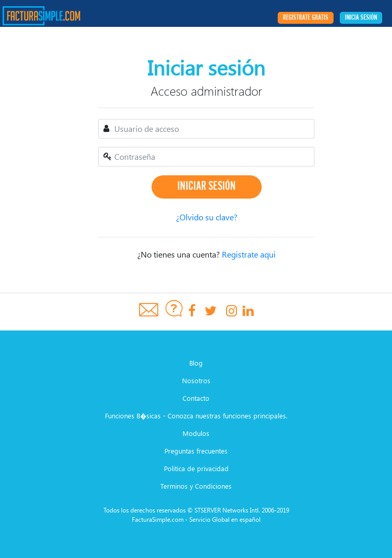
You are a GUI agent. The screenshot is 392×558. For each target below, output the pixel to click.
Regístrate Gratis (306, 18)
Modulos (196, 433)
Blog (196, 363)
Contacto (196, 398)
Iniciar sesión (207, 187)
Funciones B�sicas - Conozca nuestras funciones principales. (196, 416)
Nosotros (196, 380)
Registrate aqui (249, 254)
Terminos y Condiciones (196, 486)
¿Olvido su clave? (207, 217)
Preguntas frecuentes (196, 451)
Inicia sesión (361, 18)
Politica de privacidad (196, 468)
